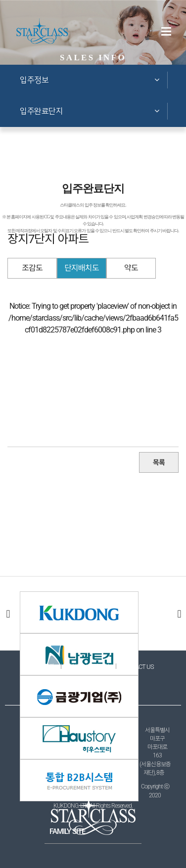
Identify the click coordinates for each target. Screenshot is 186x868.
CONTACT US (137, 667)
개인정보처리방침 (88, 667)
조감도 (32, 268)
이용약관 (44, 667)
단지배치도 (82, 268)
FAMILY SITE (67, 831)
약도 (131, 268)
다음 (179, 614)
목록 (159, 462)
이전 (7, 614)
